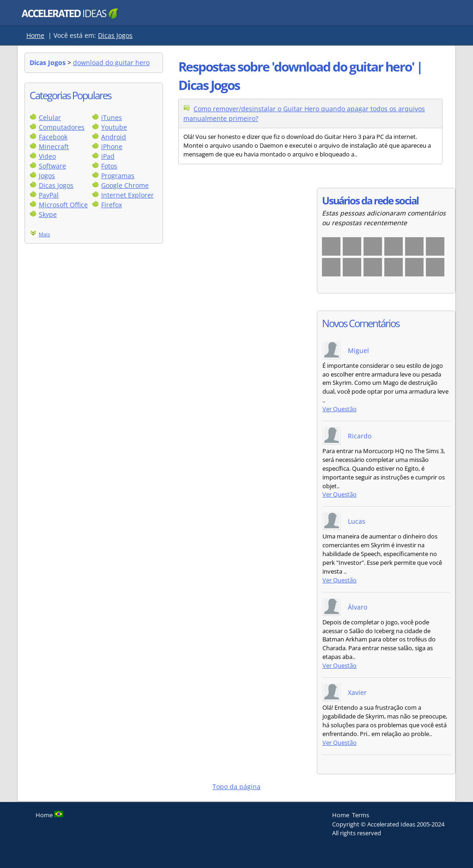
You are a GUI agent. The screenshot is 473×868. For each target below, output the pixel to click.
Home (35, 35)
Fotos (109, 166)
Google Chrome (125, 185)
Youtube (114, 127)
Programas (118, 176)
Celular (50, 117)
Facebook (53, 137)
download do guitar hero (111, 63)
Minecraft (54, 147)
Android (114, 137)
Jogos (47, 176)
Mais (44, 234)
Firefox (112, 205)
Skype (48, 214)
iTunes (112, 117)
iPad (108, 156)
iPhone (112, 147)
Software (52, 166)
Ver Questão (340, 409)
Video (47, 156)
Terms (361, 815)
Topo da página (236, 787)
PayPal (49, 195)
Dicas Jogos (115, 35)
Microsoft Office (63, 205)
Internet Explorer (127, 195)
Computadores (62, 127)
